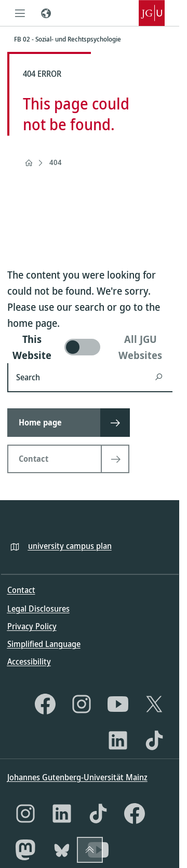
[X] (154, 704)
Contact (21, 590)
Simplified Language (44, 644)
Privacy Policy (32, 626)
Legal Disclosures (38, 609)
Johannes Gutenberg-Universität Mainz (77, 777)
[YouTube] (118, 704)
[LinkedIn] (118, 740)
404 (56, 162)
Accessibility (29, 662)
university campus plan (70, 546)
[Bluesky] (62, 850)
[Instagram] (82, 704)
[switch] (90, 347)
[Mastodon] (25, 850)
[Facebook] (45, 704)
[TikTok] (154, 740)
